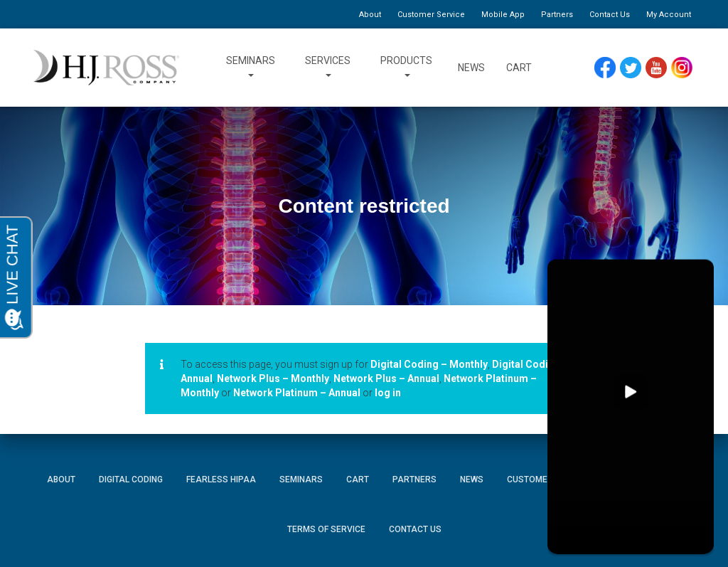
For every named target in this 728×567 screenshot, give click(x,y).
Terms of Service (326, 529)
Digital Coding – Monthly (429, 364)
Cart (519, 68)
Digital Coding (131, 479)
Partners (557, 15)
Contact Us (610, 15)
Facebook (605, 64)
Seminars (251, 68)
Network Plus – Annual (386, 378)
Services (328, 68)
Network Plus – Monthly (273, 378)
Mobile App (503, 15)
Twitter (631, 64)
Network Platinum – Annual (297, 393)
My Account (669, 15)
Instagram (682, 64)
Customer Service (431, 15)
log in (388, 393)
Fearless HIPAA (221, 479)
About (370, 15)
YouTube (657, 64)
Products (406, 68)
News (471, 68)
